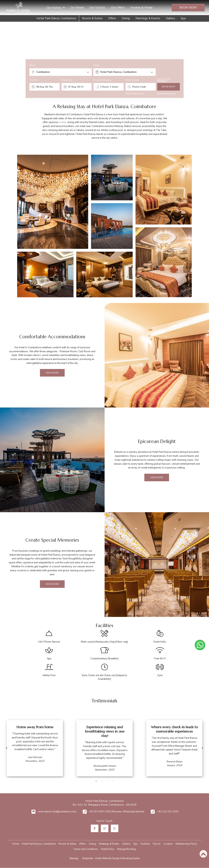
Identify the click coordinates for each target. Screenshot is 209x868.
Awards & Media (141, 8)
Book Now (188, 8)
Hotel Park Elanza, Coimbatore (56, 18)
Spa (183, 18)
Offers (112, 18)
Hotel (96, 65)
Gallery (170, 18)
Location (168, 844)
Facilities (145, 844)
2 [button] (102, 781)
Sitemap (74, 858)
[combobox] (61, 72)
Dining (126, 18)
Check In (34, 80)
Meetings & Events (148, 18)
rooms (63, 122)
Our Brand (77, 8)
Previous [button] (7, 748)
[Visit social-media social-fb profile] (95, 828)
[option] (35, 748)
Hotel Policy (108, 849)
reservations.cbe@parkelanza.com (57, 812)
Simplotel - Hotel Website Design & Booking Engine (111, 858)
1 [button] (96, 781)
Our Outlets (97, 8)
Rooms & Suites (92, 18)
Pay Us (157, 844)
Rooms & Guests (103, 80)
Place (32, 65)
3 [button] (107, 781)
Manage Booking (166, 94)
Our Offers (118, 8)
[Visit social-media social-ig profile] (105, 828)
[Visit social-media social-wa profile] (115, 828)
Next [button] (202, 748)
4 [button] (113, 781)
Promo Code (132, 80)
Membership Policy (186, 844)
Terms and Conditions (86, 849)
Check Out (67, 80)
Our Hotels (56, 8)
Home (16, 844)
